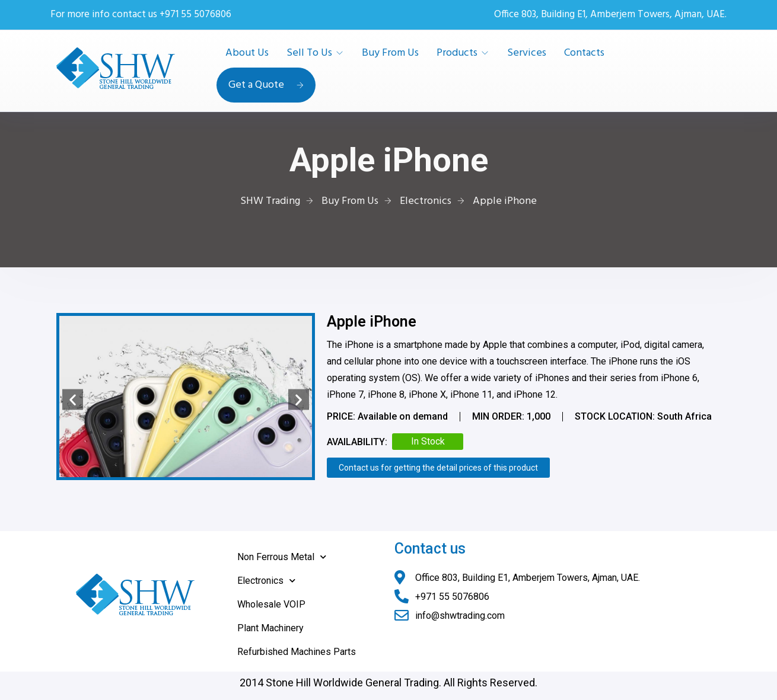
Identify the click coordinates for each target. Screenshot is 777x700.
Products (457, 53)
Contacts (584, 53)
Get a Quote (266, 85)
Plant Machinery (270, 628)
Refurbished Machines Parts (297, 652)
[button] (73, 399)
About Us (247, 53)
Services (527, 53)
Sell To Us (309, 53)
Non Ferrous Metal (282, 557)
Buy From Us (390, 53)
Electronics (266, 581)
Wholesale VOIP (271, 604)
